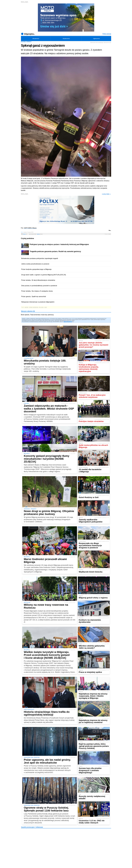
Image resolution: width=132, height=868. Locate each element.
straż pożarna (34, 307)
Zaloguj (65, 322)
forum (25, 234)
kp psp (41, 307)
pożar (26, 307)
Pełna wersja (107, 34)
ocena (40, 234)
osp (46, 307)
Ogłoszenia (96, 39)
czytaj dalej (106, 194)
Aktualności (36, 39)
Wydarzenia (66, 39)
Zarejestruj (70, 322)
